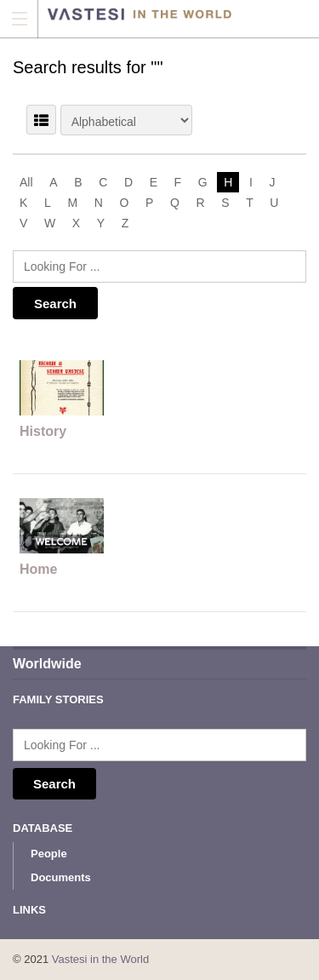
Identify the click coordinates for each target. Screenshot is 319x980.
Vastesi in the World (100, 959)
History (43, 431)
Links (29, 910)
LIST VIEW (41, 120)
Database (43, 828)
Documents (61, 877)
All (26, 182)
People (49, 854)
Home (38, 569)
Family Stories (58, 699)
